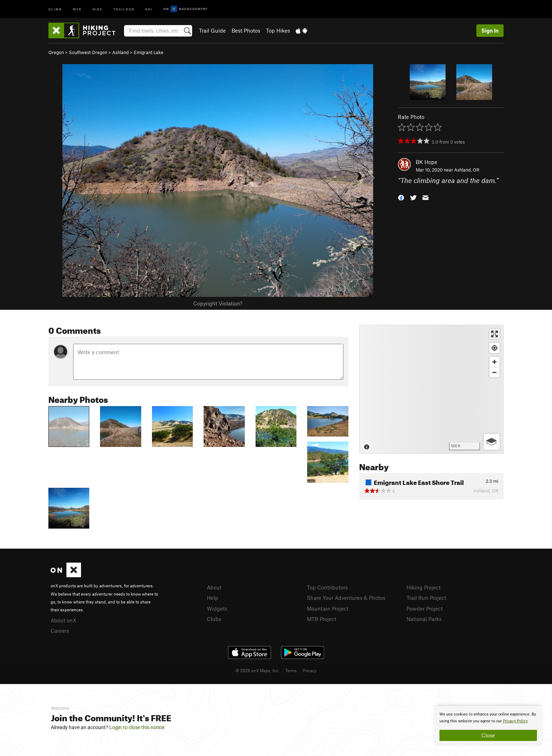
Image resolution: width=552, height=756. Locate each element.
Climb (55, 9)
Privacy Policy (515, 721)
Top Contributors (327, 587)
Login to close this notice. (137, 727)
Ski (149, 9)
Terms (291, 670)
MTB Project (322, 619)
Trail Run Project (426, 598)
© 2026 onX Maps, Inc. (257, 670)
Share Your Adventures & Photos (346, 598)
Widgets (217, 608)
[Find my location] (494, 348)
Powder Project (425, 608)
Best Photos (246, 30)
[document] (488, 726)
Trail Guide (212, 30)
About (214, 587)
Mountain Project (328, 608)
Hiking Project (423, 587)
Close (488, 735)
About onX (63, 620)
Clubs (214, 619)
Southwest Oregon (88, 52)
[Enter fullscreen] (494, 334)
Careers (60, 631)
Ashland (120, 52)
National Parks (424, 619)
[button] (401, 197)
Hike (97, 9)
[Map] (431, 389)
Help (213, 598)
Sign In (490, 30)
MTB (77, 9)
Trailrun (124, 9)
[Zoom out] (494, 372)
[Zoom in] (494, 362)
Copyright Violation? (218, 303)
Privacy (310, 670)
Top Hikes (278, 30)
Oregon (56, 52)
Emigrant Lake (149, 52)
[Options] (492, 442)
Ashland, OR (467, 170)
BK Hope (427, 162)
